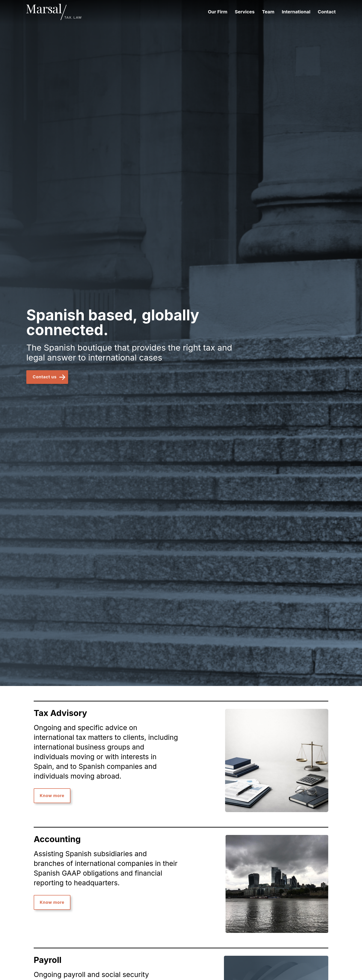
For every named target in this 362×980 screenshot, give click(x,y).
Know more (52, 796)
